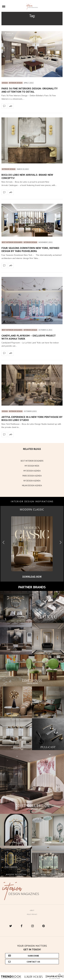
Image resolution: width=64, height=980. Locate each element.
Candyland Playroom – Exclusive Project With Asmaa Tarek (29, 337)
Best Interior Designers (12, 242)
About (32, 910)
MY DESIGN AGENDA (32, 471)
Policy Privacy (32, 914)
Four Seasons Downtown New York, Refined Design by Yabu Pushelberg (30, 250)
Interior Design (16, 83)
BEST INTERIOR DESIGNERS (32, 461)
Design (5, 83)
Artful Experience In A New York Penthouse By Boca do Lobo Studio (32, 419)
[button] (61, 543)
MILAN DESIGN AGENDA (32, 486)
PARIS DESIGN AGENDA (32, 476)
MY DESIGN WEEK (32, 466)
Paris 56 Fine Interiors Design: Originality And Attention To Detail (30, 90)
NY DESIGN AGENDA (32, 481)
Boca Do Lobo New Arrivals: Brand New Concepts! (27, 176)
